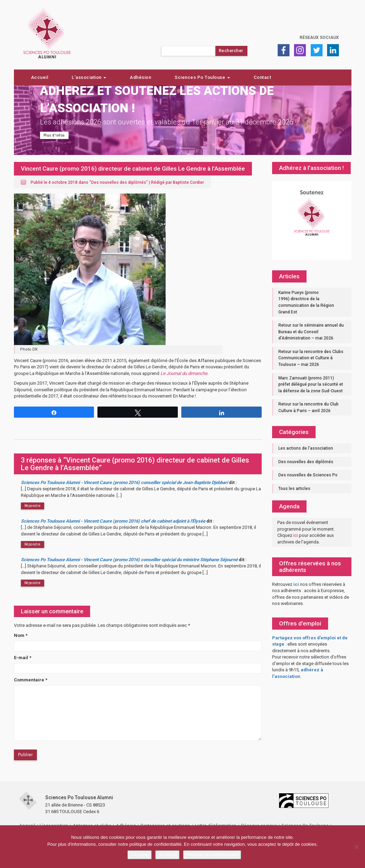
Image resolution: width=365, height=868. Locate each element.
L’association (89, 77)
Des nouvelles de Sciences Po (308, 475)
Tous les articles (294, 489)
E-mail (23, 658)
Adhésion (140, 77)
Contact (263, 77)
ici (296, 535)
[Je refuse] (356, 847)
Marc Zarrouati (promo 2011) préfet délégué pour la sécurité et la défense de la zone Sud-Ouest (311, 384)
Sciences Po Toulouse (202, 77)
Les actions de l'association (306, 448)
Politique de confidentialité (212, 855)
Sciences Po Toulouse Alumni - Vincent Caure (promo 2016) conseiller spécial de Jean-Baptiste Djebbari (124, 482)
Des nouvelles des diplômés (119, 182)
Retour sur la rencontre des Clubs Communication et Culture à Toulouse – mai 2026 (311, 358)
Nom (21, 635)
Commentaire (31, 680)
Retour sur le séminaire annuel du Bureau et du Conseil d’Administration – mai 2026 (311, 332)
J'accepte (140, 855)
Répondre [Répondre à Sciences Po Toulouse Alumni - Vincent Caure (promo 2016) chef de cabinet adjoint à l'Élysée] (33, 544)
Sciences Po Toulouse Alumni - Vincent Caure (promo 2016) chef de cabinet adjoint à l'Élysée (113, 521)
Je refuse (167, 855)
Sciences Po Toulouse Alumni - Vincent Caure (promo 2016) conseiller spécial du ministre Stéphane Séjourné (129, 560)
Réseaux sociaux (319, 38)
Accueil (40, 77)
